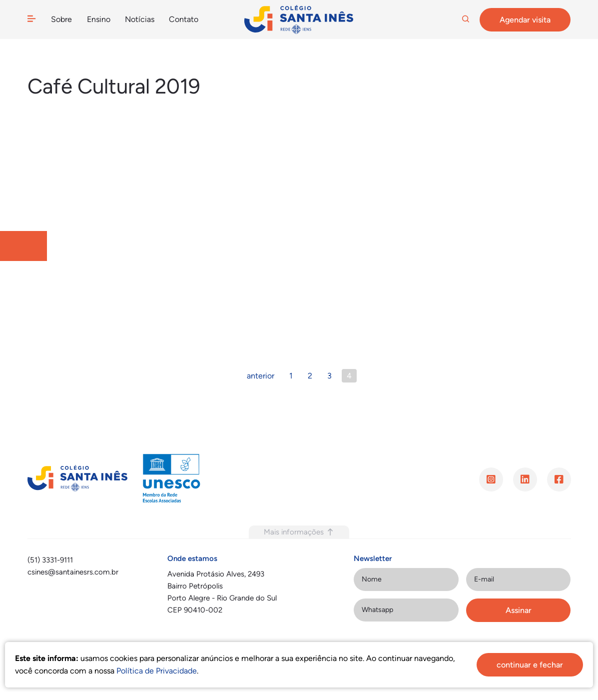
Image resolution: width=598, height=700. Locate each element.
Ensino (98, 19)
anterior (261, 376)
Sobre (61, 19)
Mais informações (299, 532)
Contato (183, 19)
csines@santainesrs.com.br (73, 572)
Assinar (519, 610)
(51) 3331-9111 (50, 560)
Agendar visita (525, 20)
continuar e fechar (530, 665)
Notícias (139, 19)
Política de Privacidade (157, 671)
